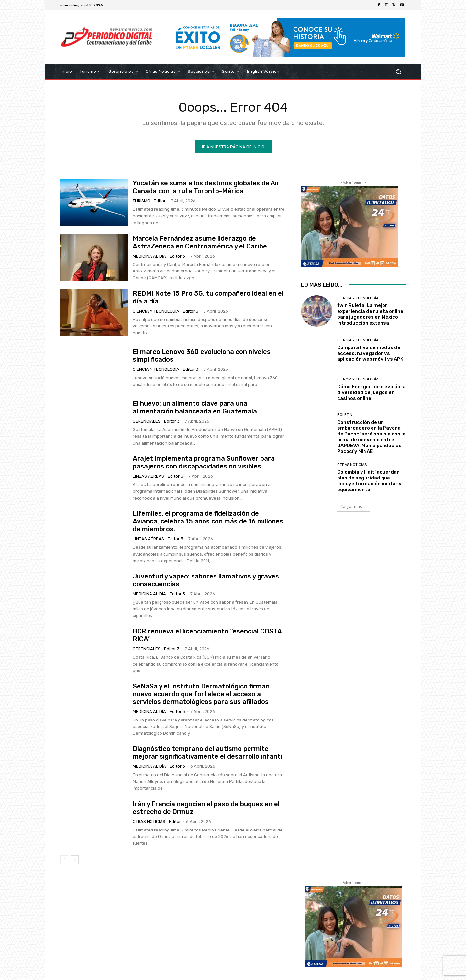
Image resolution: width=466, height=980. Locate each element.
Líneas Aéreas (148, 476)
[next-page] (75, 860)
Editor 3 (177, 256)
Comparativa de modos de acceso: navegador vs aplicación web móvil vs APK (370, 353)
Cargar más (353, 507)
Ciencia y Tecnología (156, 311)
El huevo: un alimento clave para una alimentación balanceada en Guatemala (195, 407)
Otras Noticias (149, 821)
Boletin (345, 415)
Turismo (141, 201)
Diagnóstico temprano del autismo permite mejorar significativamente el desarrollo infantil (208, 753)
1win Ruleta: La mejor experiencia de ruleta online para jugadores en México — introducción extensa (370, 314)
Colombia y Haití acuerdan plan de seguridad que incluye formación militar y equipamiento (369, 481)
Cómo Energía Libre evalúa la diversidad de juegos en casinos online (371, 392)
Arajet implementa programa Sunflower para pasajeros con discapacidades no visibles (204, 462)
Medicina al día (149, 256)
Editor (160, 201)
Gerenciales (147, 421)
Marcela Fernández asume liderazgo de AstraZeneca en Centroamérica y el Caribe (200, 242)
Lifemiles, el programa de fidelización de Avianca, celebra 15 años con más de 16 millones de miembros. (208, 521)
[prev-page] (64, 860)
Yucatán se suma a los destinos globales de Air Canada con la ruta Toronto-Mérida (206, 187)
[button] (398, 72)
